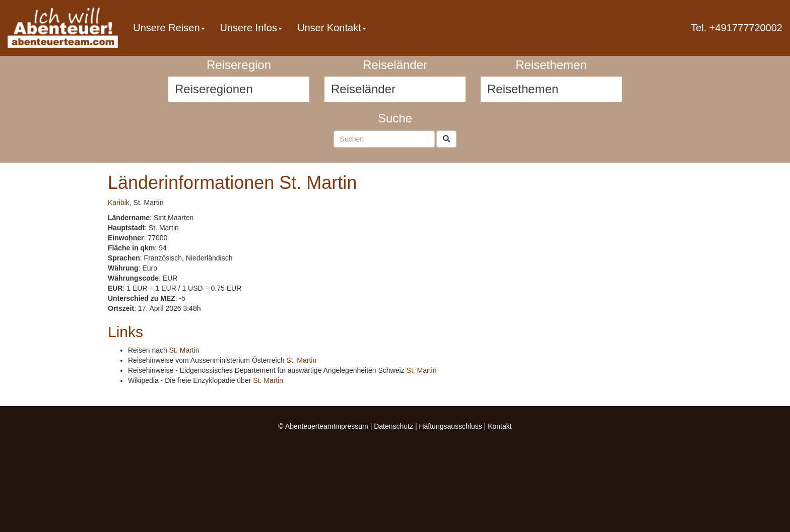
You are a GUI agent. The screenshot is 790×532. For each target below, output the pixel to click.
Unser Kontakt (332, 28)
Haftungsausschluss (450, 426)
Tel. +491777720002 (737, 28)
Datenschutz (393, 426)
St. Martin (184, 350)
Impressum (351, 426)
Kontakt (500, 426)
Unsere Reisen (169, 28)
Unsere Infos (251, 28)
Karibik (119, 203)
